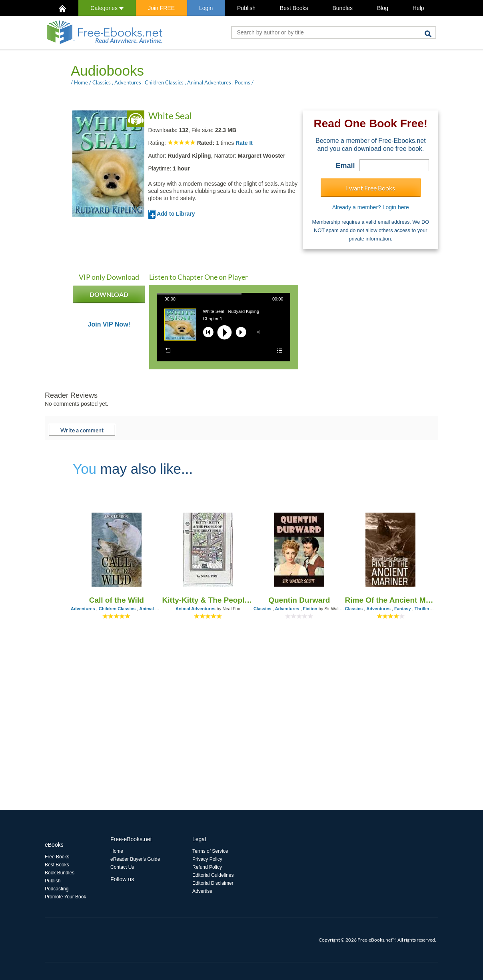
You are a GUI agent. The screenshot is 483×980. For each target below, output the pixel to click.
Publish (246, 8)
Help (418, 8)
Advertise (202, 891)
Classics (102, 82)
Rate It (244, 143)
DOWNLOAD (109, 297)
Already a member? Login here (371, 207)
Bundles (342, 8)
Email (345, 166)
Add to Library (172, 214)
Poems (242, 82)
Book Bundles (60, 873)
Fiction (310, 609)
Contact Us (122, 867)
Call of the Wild (117, 600)
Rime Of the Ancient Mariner (391, 600)
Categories (107, 8)
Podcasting (57, 889)
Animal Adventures (209, 82)
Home (81, 82)
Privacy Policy (207, 859)
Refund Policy (207, 867)
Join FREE (161, 8)
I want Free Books (370, 188)
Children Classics (164, 82)
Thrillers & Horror (433, 609)
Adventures (128, 82)
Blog (383, 8)
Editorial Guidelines (213, 875)
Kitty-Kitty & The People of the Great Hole (208, 600)
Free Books (57, 857)
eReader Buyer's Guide (135, 859)
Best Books (294, 8)
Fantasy (403, 609)
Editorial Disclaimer (213, 883)
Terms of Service (210, 851)
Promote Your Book (65, 897)
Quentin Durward (299, 600)
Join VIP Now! (109, 325)
